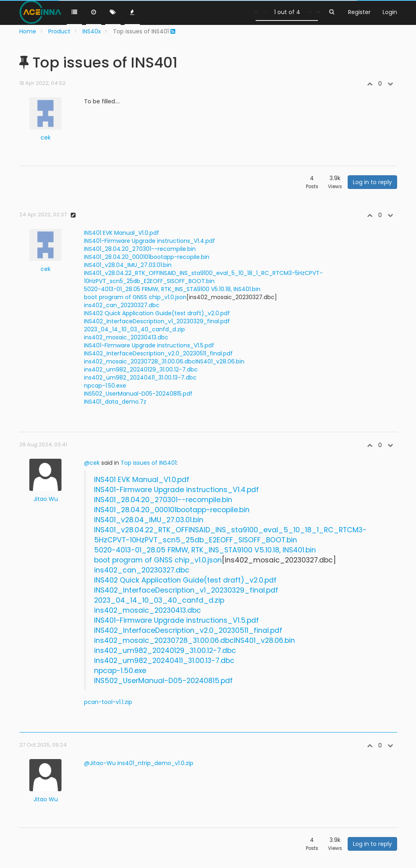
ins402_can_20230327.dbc (122, 305)
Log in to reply (372, 182)
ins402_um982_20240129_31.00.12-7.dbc (141, 369)
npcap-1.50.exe (105, 386)
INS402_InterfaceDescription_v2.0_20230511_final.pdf (158, 353)
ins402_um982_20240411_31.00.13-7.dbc (140, 378)
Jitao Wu (46, 499)
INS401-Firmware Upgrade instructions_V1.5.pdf (149, 345)
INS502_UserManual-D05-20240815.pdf (138, 394)
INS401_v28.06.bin (220, 361)
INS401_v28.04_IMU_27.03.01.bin (128, 265)
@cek (92, 463)
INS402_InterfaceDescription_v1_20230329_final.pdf (157, 321)
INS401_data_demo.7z (115, 402)
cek (46, 137)
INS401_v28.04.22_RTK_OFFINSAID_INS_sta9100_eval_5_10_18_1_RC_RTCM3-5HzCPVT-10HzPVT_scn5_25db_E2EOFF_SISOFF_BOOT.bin (203, 277)
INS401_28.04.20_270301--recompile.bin (140, 249)
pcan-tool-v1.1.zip (108, 702)
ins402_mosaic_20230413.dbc (126, 337)
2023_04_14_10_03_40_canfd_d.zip (134, 329)
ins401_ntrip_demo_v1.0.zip (155, 763)
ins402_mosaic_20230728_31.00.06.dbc (140, 361)
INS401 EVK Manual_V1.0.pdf (122, 233)
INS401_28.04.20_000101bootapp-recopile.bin (147, 257)
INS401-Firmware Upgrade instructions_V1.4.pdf (150, 241)
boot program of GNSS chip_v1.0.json (135, 297)
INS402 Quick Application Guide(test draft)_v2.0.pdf (157, 313)
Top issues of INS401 (149, 463)
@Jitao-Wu (100, 763)
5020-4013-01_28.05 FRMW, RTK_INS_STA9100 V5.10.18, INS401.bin (172, 289)
